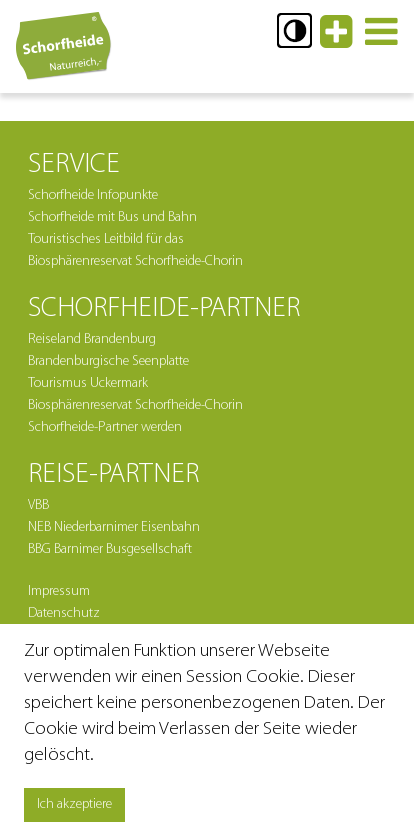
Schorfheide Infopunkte (93, 195)
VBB (38, 505)
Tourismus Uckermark (88, 383)
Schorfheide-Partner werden (105, 427)
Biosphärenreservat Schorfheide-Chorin (135, 405)
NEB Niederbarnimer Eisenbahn (114, 527)
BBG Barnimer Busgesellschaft (110, 549)
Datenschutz (64, 613)
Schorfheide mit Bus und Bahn (112, 217)
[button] (294, 30)
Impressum (59, 591)
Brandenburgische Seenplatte (108, 361)
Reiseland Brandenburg (92, 339)
